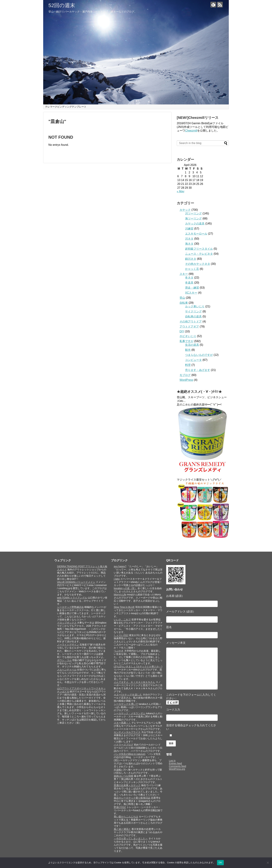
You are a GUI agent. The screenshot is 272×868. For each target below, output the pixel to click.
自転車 (184, 303)
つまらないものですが (199, 355)
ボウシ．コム (64, 660)
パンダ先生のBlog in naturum (130, 754)
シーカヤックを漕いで (126, 704)
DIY (182, 331)
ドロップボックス (67, 623)
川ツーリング (193, 213)
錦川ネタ (191, 259)
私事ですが (186, 341)
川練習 (189, 229)
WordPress (186, 380)
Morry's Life (120, 595)
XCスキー (191, 293)
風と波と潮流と (122, 829)
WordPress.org (177, 769)
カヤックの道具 (195, 224)
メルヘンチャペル (67, 670)
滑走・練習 (192, 288)
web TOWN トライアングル (72, 598)
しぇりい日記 (121, 635)
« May (181, 191)
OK (220, 863)
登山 (182, 298)
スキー (184, 274)
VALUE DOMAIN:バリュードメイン (76, 582)
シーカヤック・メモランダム (130, 713)
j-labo (117, 579)
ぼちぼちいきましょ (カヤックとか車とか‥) (138, 666)
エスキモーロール (196, 234)
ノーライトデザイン (68, 645)
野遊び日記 (120, 807)
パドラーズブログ (124, 745)
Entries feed (175, 763)
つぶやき (119, 651)
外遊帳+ (118, 770)
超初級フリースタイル (199, 249)
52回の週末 (62, 5)
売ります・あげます (198, 370)
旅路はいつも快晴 (124, 776)
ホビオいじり (188, 336)
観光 (188, 350)
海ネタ (189, 244)
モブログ (185, 375)
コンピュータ (193, 360)
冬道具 (189, 283)
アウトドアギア (189, 327)
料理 (188, 365)
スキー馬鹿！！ (122, 723)
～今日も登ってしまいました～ (131, 838)
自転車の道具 (193, 316)
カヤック (185, 210)
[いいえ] (268, 863)
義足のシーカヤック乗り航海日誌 (132, 798)
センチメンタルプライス (127, 732)
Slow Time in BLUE (124, 607)
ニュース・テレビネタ (199, 254)
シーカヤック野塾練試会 (70, 607)
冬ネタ (189, 278)
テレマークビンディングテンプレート (66, 107)
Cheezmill (191, 131)
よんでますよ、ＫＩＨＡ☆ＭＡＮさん (134, 682)
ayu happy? (120, 566)
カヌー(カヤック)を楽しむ (128, 695)
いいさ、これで (122, 620)
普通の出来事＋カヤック (127, 785)
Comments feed (178, 766)
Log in (172, 761)
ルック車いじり (195, 306)
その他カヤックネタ (198, 264)
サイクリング (193, 311)
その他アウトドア (191, 322)
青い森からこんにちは (126, 817)
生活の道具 (192, 345)
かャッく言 (192, 269)
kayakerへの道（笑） (125, 588)
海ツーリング (193, 218)
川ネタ (189, 239)
